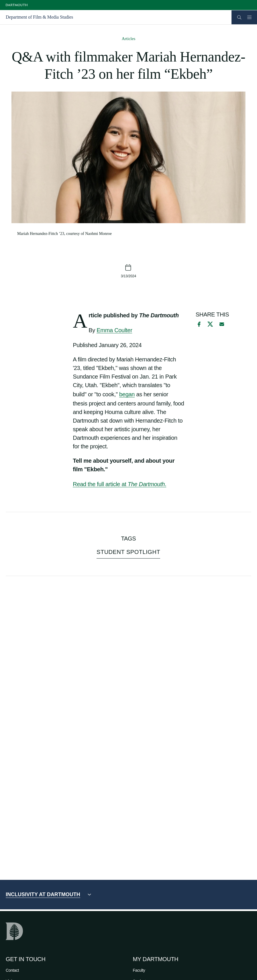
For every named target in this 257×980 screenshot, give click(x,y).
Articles (128, 39)
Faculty (139, 970)
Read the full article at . (119, 484)
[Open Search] (239, 17)
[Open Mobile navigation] (249, 17)
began (127, 394)
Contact (12, 970)
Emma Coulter (114, 330)
